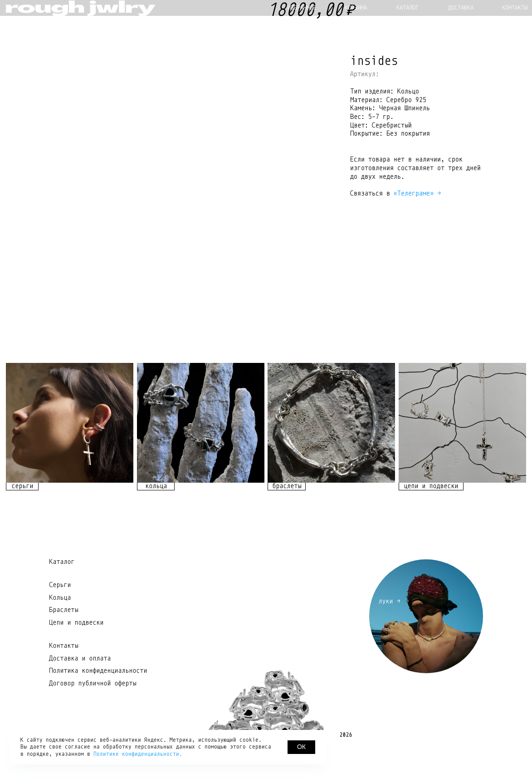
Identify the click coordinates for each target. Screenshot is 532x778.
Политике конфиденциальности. (138, 754)
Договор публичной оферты (93, 709)
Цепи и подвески (76, 648)
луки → (389, 626)
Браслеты (63, 635)
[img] (70, 448)
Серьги (60, 610)
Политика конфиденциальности (98, 696)
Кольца (60, 623)
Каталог (62, 587)
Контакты (63, 671)
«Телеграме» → (417, 193)
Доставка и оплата (80, 684)
